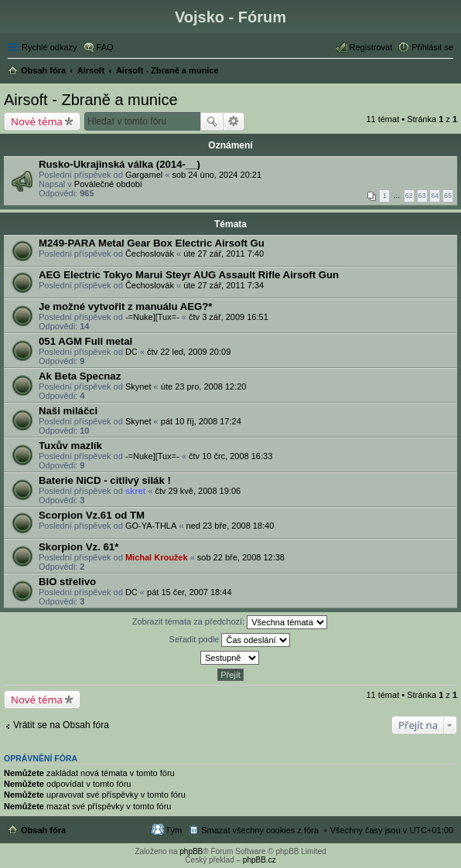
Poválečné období (108, 184)
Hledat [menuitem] (447, 72)
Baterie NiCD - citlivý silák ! (105, 480)
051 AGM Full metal (85, 341)
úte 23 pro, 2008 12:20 (204, 386)
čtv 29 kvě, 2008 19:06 (198, 491)
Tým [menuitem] (174, 830)
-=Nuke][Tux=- (152, 317)
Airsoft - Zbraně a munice (91, 100)
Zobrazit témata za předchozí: (230, 622)
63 (422, 196)
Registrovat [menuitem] (371, 47)
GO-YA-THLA (151, 526)
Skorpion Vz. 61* (79, 547)
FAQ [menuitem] (105, 47)
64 (435, 196)
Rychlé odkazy (50, 47)
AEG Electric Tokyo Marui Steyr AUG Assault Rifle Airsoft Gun (189, 275)
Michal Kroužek (157, 557)
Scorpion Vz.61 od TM (92, 515)
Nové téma (37, 121)
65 (448, 196)
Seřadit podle (230, 640)
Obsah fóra (43, 830)
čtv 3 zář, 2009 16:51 (229, 317)
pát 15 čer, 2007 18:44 (189, 592)
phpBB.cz (260, 860)
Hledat (212, 121)
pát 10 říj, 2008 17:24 (201, 421)
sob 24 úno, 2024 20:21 (217, 175)
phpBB (191, 851)
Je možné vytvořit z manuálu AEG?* (125, 306)
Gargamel (144, 175)
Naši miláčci (68, 411)
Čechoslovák (150, 254)
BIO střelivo (67, 582)
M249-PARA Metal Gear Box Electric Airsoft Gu (152, 243)
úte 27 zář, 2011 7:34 (224, 285)
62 (409, 196)
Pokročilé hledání (234, 121)
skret (135, 491)
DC (131, 352)
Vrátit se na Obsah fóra (61, 725)
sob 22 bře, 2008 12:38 (241, 557)
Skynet (138, 386)
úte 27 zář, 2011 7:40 (224, 254)
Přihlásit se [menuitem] (432, 47)
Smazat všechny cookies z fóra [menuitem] (260, 830)
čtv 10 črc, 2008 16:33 (230, 456)
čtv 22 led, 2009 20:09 (189, 352)
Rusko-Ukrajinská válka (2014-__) (120, 164)
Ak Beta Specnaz (80, 376)
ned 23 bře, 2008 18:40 (230, 526)
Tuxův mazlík (70, 446)
